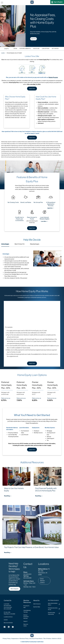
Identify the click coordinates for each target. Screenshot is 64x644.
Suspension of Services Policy (20, 639)
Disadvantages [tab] (35, 244)
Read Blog (7, 496)
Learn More (44, 222)
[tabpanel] (32, 265)
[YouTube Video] (32, 314)
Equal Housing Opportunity (54, 613)
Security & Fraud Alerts (36, 639)
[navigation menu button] (2, 3)
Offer (15, 48)
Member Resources (27, 601)
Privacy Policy (7, 639)
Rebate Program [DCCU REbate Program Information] (53, 77)
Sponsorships (37, 607)
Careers (6, 620)
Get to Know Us (37, 604)
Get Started (55, 48)
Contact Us (8, 601)
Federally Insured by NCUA (54, 609)
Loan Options (46, 48)
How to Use (36, 48)
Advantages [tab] (5, 244)
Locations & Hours (8, 617)
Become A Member (8, 623)
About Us (36, 601)
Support (25, 621)
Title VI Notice (47, 639)
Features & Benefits (25, 48)
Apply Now (33, 39)
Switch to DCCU (57, 639)
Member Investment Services (26, 617)
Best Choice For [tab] (20, 244)
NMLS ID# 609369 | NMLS (54, 604)
